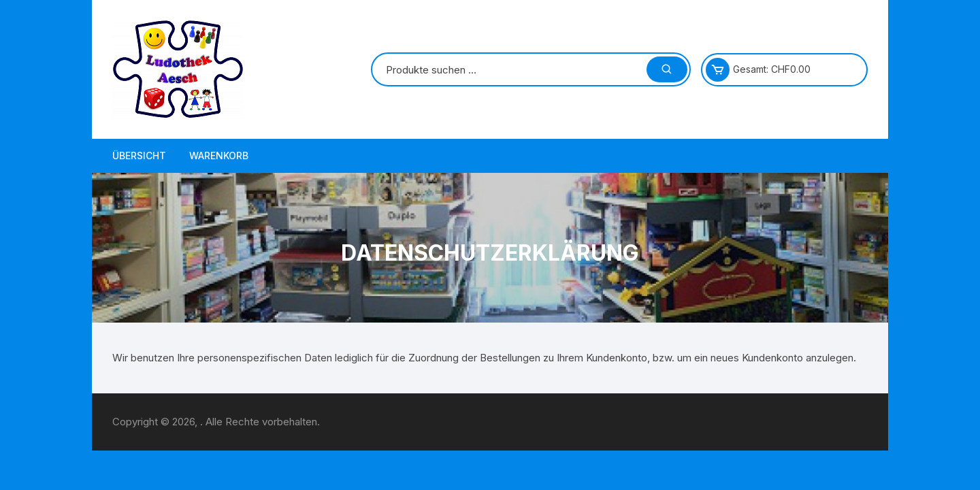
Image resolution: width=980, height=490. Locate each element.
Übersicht (139, 156)
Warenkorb (219, 156)
